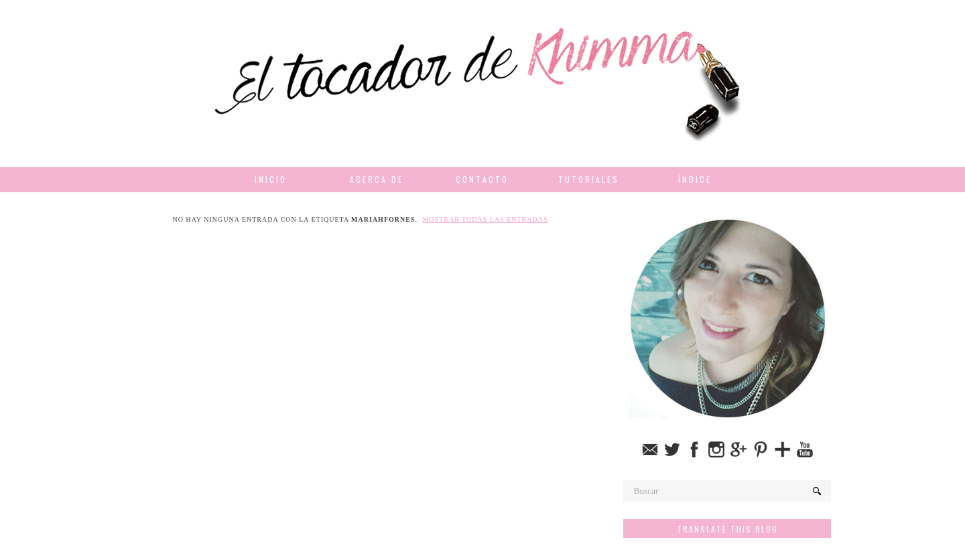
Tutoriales (589, 179)
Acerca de (377, 179)
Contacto (482, 179)
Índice (695, 179)
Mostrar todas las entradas (485, 219)
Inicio (271, 179)
